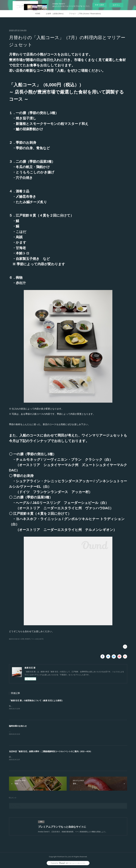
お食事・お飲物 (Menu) (55, 14)
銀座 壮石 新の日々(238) (17, 639)
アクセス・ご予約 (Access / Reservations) (85, 14)
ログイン (116, 5)
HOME (38, 14)
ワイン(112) (35, 639)
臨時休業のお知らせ (18, 726)
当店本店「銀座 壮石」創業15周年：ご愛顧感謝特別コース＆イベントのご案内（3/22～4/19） (51, 751)
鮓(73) (41, 639)
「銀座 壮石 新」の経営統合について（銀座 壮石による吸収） (36, 701)
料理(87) (28, 639)
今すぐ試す (100, 5)
